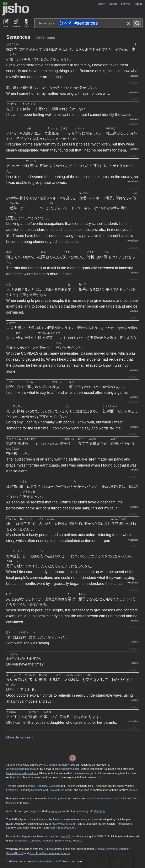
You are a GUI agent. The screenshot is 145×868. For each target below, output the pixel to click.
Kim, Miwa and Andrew (56, 765)
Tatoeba (134, 642)
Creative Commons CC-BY (110, 798)
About (113, 4)
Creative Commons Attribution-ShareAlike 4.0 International (41, 828)
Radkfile (70, 786)
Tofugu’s (56, 811)
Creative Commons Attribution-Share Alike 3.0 (45, 841)
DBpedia (49, 849)
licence (133, 790)
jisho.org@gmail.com (67, 769)
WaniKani (100, 811)
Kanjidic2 (42, 786)
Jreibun (134, 76)
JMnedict (54, 786)
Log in (138, 4)
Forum (101, 4)
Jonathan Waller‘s (44, 861)
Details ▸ (133, 82)
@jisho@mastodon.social (21, 769)
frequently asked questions (22, 773)
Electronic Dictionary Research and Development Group (39, 790)
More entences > (20, 737)
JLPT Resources (65, 861)
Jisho (16, 9)
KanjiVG (66, 836)
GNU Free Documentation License (50, 853)
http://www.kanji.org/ (64, 824)
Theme (125, 4)
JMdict (31, 786)
